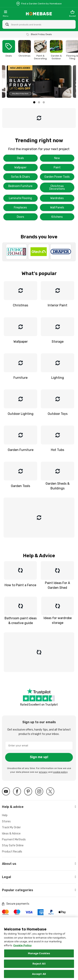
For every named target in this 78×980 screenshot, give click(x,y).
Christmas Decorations (57, 187)
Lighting (58, 378)
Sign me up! (39, 757)
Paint (57, 167)
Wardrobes (57, 198)
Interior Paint (58, 305)
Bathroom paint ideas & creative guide (21, 620)
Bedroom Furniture (20, 186)
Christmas (25, 56)
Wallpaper (20, 167)
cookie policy (60, 772)
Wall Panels (57, 208)
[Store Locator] (39, 4)
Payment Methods (14, 840)
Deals (9, 56)
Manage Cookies (39, 957)
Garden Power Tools (57, 177)
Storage (58, 342)
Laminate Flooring (20, 198)
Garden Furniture (21, 450)
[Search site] (7, 24)
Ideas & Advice (11, 834)
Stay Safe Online (13, 845)
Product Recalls (12, 852)
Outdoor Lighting (21, 414)
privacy (43, 772)
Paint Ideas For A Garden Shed (58, 585)
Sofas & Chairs (20, 177)
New (57, 158)
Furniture (20, 378)
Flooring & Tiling (72, 57)
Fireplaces (20, 208)
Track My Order (11, 827)
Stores (6, 821)
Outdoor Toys (58, 414)
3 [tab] (44, 103)
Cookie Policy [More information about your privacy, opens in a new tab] (22, 949)
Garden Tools (20, 486)
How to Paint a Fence (20, 585)
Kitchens (57, 217)
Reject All (39, 968)
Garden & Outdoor (56, 57)
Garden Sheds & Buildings (58, 486)
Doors (20, 217)
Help (5, 815)
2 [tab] (39, 103)
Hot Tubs (58, 450)
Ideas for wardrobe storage (58, 620)
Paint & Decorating (40, 57)
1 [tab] (34, 103)
